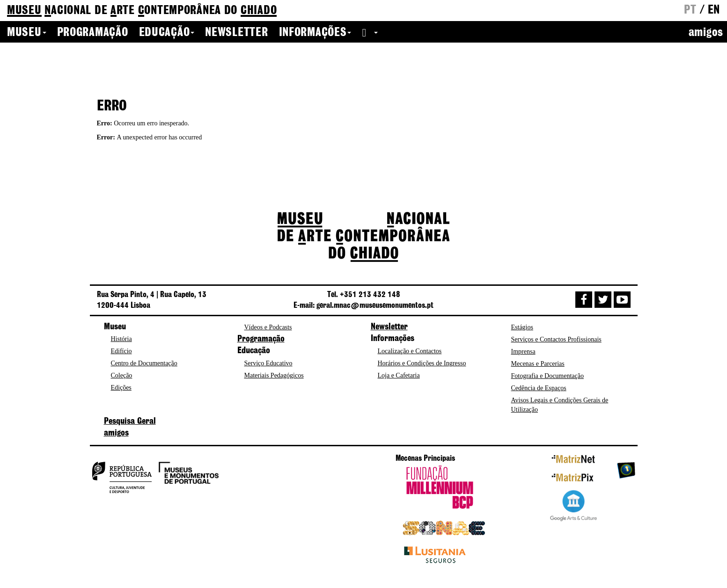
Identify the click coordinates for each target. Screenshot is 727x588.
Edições (121, 388)
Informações (315, 33)
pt (690, 10)
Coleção (122, 375)
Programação (93, 33)
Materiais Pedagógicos (274, 375)
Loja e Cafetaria (399, 375)
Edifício (121, 351)
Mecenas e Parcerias (538, 364)
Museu (27, 33)
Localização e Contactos (410, 351)
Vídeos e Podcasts (268, 327)
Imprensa (523, 352)
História (121, 339)
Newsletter (236, 33)
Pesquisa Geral (130, 421)
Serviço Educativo (268, 363)
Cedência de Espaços (539, 388)
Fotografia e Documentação (548, 376)
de (142, 11)
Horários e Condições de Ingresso (422, 363)
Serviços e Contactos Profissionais (556, 339)
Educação (167, 33)
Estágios (522, 327)
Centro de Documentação (144, 363)
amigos (706, 33)
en (714, 10)
